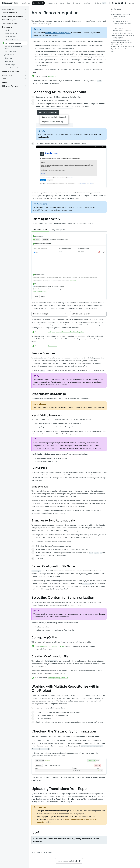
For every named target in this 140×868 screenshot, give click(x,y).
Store (62, 3)
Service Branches (43, 353)
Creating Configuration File (50, 656)
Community (77, 3)
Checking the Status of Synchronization (64, 731)
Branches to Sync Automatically (53, 520)
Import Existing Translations (47, 415)
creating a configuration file (58, 678)
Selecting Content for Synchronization (63, 597)
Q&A (35, 832)
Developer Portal (52, 3)
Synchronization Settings (49, 394)
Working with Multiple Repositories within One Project (65, 688)
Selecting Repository (46, 219)
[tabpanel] (69, 271)
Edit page (36, 852)
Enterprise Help (38, 3)
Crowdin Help (26, 3)
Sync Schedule (40, 487)
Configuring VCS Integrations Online (53, 646)
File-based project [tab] (40, 230)
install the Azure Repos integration (58, 33)
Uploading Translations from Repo (59, 789)
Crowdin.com (88, 3)
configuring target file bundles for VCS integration (66, 332)
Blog (68, 3)
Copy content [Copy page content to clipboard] (46, 852)
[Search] (101, 3)
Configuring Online (44, 637)
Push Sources (39, 468)
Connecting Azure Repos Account (59, 92)
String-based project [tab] (58, 230)
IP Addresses (52, 346)
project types (52, 76)
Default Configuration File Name (53, 566)
